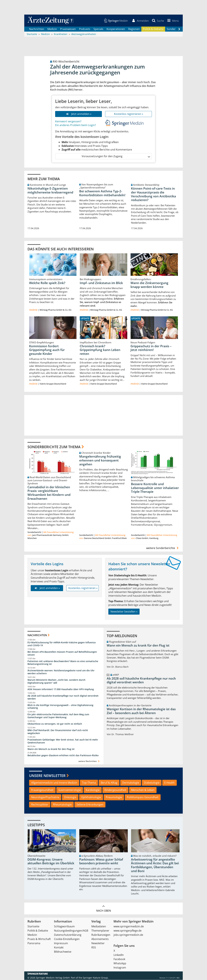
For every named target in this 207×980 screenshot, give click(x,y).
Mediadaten (99, 927)
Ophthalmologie (91, 797)
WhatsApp (120, 963)
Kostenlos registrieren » (129, 114)
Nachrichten (37, 29)
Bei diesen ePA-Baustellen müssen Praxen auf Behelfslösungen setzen (62, 653)
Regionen (134, 29)
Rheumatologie (62, 805)
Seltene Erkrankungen (90, 805)
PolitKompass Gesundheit (143, 797)
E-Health (169, 783)
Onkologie (70, 797)
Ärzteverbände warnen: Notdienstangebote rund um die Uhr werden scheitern (61, 672)
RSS (94, 948)
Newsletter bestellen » (124, 612)
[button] (173, 21)
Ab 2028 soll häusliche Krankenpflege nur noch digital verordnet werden (63, 697)
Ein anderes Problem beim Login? (76, 125)
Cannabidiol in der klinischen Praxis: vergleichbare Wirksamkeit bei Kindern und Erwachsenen (49, 493)
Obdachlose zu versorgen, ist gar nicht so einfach (55, 724)
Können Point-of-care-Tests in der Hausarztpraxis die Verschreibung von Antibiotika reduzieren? (153, 194)
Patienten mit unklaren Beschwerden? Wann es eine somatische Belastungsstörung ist (63, 663)
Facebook (119, 959)
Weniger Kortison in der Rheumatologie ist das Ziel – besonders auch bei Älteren (141, 711)
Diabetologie (152, 783)
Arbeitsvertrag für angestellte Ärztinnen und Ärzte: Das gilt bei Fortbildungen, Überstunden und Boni (155, 865)
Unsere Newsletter (47, 776)
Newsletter (98, 943)
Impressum (61, 943)
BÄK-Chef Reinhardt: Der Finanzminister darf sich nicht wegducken (58, 732)
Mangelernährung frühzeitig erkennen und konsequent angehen (100, 461)
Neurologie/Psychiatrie (45, 797)
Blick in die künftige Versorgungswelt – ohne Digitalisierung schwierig (60, 707)
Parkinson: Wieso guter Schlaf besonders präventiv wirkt (101, 862)
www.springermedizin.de (129, 927)
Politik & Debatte (153, 29)
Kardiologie (93, 790)
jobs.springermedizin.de (128, 935)
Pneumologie (114, 797)
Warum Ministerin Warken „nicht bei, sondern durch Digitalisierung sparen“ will (56, 682)
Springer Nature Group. (96, 978)
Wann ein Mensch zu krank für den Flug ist (51, 749)
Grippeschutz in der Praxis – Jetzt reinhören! (151, 348)
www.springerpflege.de (128, 931)
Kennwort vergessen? (68, 122)
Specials (98, 29)
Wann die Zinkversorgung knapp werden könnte (149, 285)
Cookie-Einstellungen (67, 939)
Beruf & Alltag (109, 783)
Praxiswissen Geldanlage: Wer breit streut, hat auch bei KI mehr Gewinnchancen (63, 741)
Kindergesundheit (115, 790)
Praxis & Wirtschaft (39, 939)
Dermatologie (131, 783)
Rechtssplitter (40, 805)
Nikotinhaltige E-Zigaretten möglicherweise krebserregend (50, 191)
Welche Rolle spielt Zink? (47, 283)
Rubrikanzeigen (101, 935)
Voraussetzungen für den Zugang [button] (116, 156)
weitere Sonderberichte (163, 548)
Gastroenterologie (70, 790)
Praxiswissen (68, 29)
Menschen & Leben (143, 790)
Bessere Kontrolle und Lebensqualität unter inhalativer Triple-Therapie (155, 488)
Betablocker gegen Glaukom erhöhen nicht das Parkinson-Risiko (63, 756)
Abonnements (100, 939)
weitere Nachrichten (89, 761)
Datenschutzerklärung (68, 935)
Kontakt (59, 948)
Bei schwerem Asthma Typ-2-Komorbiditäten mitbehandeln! (102, 193)
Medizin (52, 29)
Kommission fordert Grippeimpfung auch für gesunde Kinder (47, 350)
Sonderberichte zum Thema (54, 447)
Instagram (120, 968)
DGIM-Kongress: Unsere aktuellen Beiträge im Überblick (51, 862)
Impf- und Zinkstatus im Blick (101, 283)
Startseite (33, 927)
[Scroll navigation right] (179, 29)
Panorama (34, 943)
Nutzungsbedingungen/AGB (71, 931)
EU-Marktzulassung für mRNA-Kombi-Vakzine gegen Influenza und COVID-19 (62, 644)
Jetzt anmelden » (79, 114)
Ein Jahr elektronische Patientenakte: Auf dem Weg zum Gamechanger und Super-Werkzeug (58, 716)
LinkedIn (119, 955)
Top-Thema (89, 783)
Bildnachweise (63, 952)
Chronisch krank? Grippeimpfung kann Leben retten (100, 350)
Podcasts (85, 29)
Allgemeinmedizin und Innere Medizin (54, 783)
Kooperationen (116, 29)
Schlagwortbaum (64, 927)
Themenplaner (100, 931)
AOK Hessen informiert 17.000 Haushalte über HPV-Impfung (61, 689)
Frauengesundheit (42, 790)
